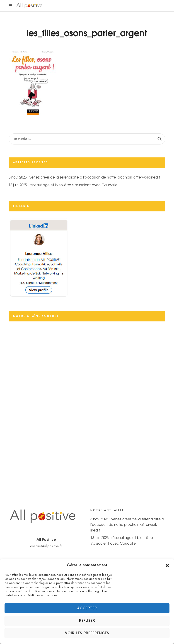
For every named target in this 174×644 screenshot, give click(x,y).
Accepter (87, 608)
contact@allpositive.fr (46, 546)
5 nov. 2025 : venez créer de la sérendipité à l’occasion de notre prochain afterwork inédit (84, 177)
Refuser (87, 621)
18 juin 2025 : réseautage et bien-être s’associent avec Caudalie (63, 185)
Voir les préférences (87, 633)
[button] (167, 565)
